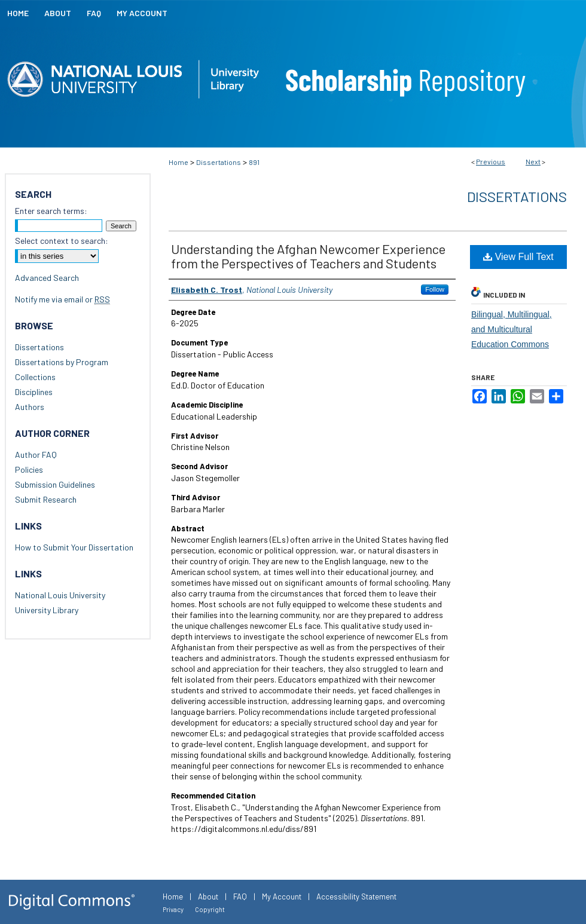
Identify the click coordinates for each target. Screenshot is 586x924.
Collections (35, 377)
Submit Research (46, 499)
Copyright (210, 909)
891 (254, 162)
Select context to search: (62, 241)
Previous (491, 161)
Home (178, 162)
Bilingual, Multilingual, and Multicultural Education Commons (512, 329)
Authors (30, 407)
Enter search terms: (51, 211)
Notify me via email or (62, 299)
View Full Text (518, 257)
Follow (435, 289)
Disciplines (34, 392)
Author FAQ (36, 455)
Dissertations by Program (62, 362)
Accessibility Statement (356, 897)
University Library (47, 610)
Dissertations (219, 162)
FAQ (240, 897)
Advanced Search (47, 278)
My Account (282, 897)
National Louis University (60, 595)
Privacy (173, 909)
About (208, 897)
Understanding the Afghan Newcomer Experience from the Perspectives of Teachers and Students (308, 256)
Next (533, 161)
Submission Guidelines (55, 484)
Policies (29, 469)
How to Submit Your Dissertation (74, 547)
